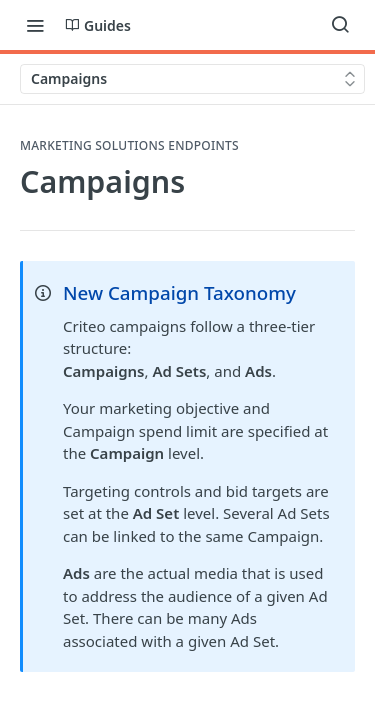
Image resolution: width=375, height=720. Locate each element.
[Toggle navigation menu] (35, 25)
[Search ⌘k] (340, 25)
